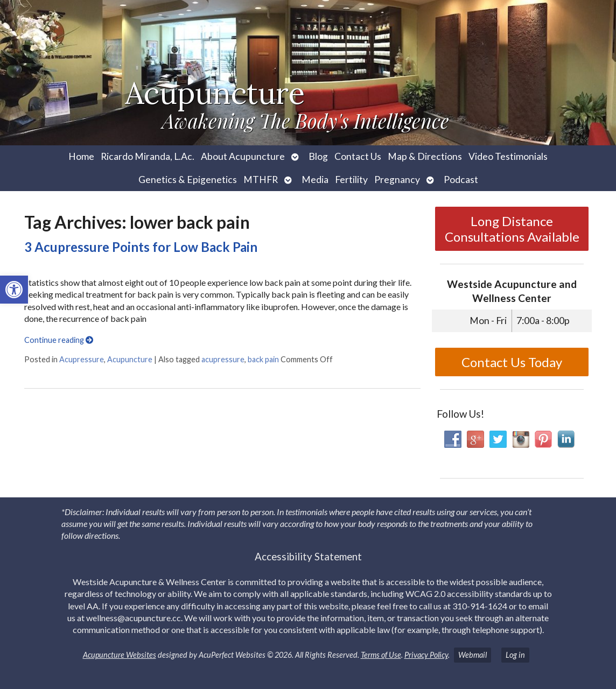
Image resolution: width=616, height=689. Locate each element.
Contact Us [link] (358, 156)
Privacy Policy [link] (426, 655)
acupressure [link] (223, 359)
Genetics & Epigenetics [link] (188, 180)
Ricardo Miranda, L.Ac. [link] (148, 156)
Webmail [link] (472, 655)
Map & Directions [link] (425, 156)
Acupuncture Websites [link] (120, 655)
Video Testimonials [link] (508, 156)
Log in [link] (515, 655)
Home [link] (81, 156)
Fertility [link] (351, 180)
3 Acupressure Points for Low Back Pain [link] (141, 247)
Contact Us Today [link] (512, 362)
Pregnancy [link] (397, 180)
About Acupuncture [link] (243, 156)
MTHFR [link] (261, 180)
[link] (14, 290)
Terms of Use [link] (381, 655)
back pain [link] (263, 359)
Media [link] (315, 180)
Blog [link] (318, 156)
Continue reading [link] (59, 340)
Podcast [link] (461, 180)
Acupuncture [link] (130, 359)
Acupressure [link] (82, 359)
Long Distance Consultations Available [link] (512, 229)
